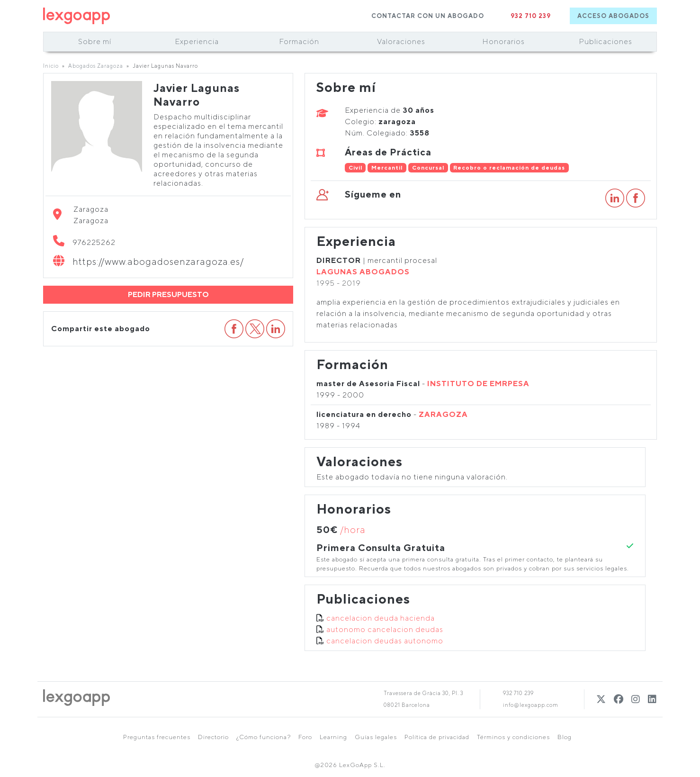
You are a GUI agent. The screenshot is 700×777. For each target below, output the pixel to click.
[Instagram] (636, 699)
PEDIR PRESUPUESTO (168, 294)
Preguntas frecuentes (157, 737)
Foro (305, 737)
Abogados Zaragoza (96, 66)
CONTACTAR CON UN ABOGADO (428, 16)
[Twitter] (601, 699)
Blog (565, 737)
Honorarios (503, 41)
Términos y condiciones (513, 737)
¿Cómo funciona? (264, 737)
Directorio (213, 737)
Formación (299, 41)
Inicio (51, 66)
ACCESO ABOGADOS (613, 16)
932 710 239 (531, 16)
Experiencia (197, 41)
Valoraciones (401, 41)
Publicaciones (606, 41)
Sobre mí (95, 41)
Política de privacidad (437, 737)
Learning (333, 737)
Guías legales (376, 737)
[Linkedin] (652, 699)
